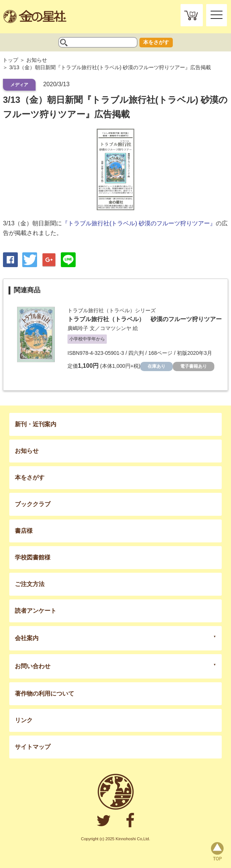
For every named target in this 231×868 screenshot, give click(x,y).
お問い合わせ (33, 666)
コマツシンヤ (116, 328)
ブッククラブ (33, 504)
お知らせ (37, 60)
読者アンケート (36, 611)
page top (217, 851)
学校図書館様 (33, 557)
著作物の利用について (44, 694)
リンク (24, 720)
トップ (10, 60)
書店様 (24, 531)
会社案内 (27, 638)
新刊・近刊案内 (36, 424)
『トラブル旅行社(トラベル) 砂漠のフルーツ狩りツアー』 (139, 223)
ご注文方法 (30, 584)
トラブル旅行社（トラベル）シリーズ (112, 310)
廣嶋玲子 (78, 328)
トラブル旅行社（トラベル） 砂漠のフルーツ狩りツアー (145, 319)
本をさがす (156, 42)
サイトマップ (33, 747)
